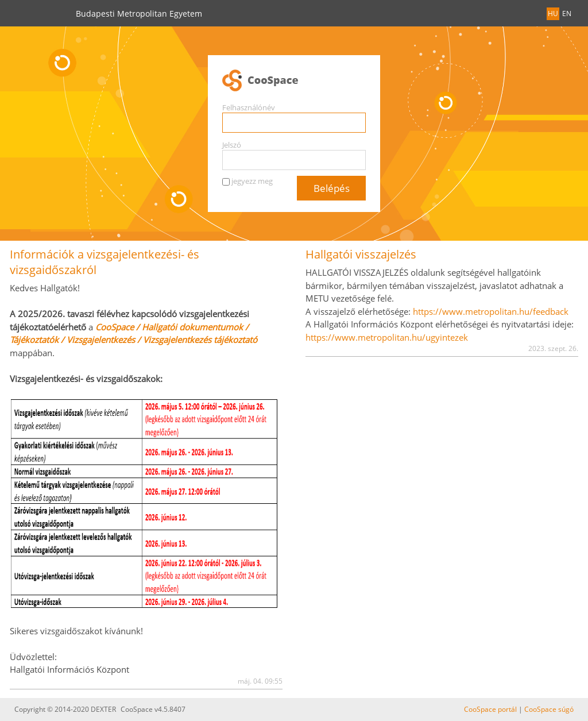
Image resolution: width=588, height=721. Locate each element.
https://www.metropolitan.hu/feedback (491, 311)
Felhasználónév (249, 107)
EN (567, 14)
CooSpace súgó (549, 709)
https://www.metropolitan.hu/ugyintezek (387, 337)
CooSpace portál (490, 709)
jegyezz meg (252, 181)
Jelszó (232, 145)
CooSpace (294, 81)
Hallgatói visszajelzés (361, 254)
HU (553, 14)
